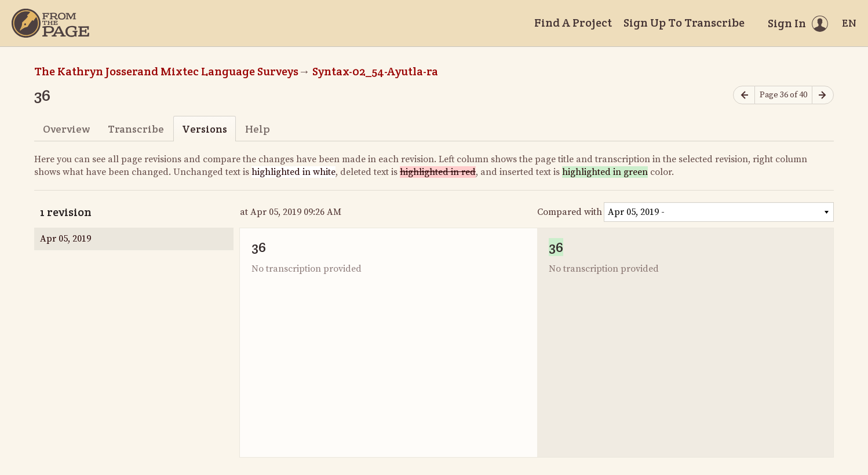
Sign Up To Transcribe (684, 23)
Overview (66, 129)
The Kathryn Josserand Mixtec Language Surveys (166, 71)
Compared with (570, 212)
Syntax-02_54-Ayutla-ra (375, 71)
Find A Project (573, 23)
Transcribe (136, 129)
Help (258, 129)
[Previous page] (744, 95)
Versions (205, 129)
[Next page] (823, 95)
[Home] (50, 23)
